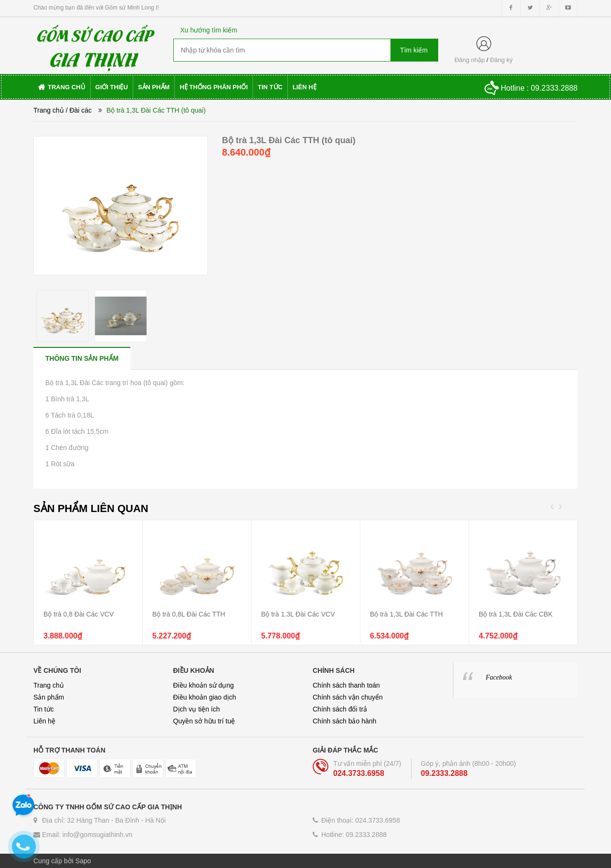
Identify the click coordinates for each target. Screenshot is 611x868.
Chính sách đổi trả (340, 709)
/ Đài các (79, 110)
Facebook (499, 677)
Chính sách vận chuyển (348, 697)
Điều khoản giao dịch (205, 697)
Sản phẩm (49, 697)
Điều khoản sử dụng (204, 685)
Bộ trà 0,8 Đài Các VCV (79, 614)
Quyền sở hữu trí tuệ (204, 721)
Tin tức (44, 709)
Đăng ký (501, 60)
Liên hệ (44, 721)
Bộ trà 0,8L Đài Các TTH (189, 614)
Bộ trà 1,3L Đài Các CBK (516, 614)
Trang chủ (49, 685)
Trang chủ (49, 110)
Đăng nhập (469, 60)
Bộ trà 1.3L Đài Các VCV (298, 614)
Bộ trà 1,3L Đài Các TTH (406, 614)
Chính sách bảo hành (344, 721)
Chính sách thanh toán (346, 685)
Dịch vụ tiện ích (197, 709)
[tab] (82, 358)
